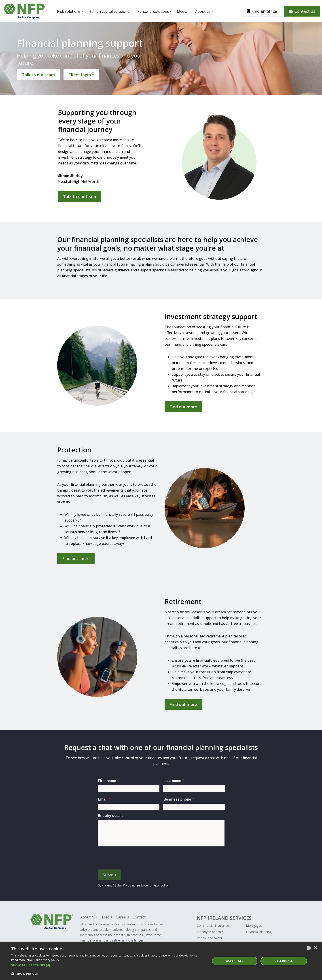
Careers (122, 917)
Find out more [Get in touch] (183, 407)
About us (203, 11)
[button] (108, 965)
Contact (139, 917)
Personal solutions (153, 11)
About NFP (89, 917)
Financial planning (259, 932)
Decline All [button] (284, 961)
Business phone (177, 799)
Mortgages (254, 926)
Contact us (302, 11)
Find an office (262, 11)
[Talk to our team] (38, 75)
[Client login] (81, 75)
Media (182, 11)
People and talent (210, 938)
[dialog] (161, 961)
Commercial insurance (213, 926)
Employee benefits (210, 932)
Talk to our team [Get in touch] (80, 196)
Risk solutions (69, 11)
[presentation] (132, 857)
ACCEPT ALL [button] (235, 961)
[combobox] (309, 948)
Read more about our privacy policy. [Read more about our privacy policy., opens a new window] (36, 960)
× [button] (316, 948)
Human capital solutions (109, 11)
